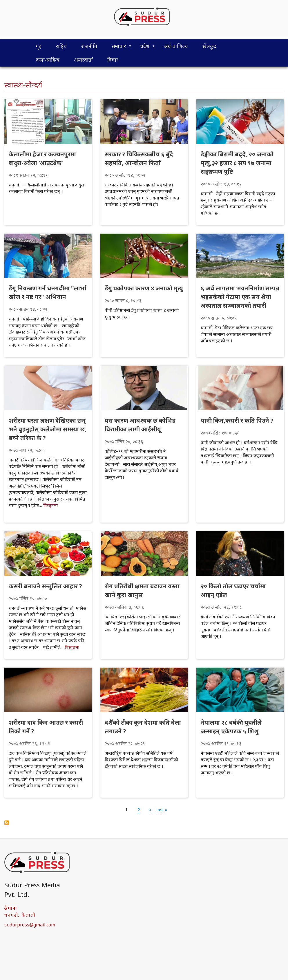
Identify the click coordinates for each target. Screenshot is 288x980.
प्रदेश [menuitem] (144, 48)
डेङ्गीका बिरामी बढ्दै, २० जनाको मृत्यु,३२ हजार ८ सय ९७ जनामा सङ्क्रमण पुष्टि (237, 163)
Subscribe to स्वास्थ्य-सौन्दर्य (7, 823)
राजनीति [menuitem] (89, 46)
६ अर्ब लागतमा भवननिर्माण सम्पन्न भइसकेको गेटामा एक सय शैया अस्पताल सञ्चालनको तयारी (240, 297)
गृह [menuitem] (39, 46)
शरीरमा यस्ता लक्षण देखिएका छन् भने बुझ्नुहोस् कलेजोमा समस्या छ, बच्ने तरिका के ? (48, 429)
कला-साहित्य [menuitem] (48, 60)
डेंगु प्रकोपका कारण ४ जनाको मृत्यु (144, 288)
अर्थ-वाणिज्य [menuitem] (176, 46)
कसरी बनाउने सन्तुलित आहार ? (45, 586)
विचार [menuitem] (113, 60)
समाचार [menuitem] (118, 48)
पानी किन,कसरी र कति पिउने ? (237, 421)
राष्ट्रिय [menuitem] (61, 46)
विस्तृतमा (50, 505)
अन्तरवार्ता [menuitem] (83, 60)
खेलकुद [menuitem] (209, 46)
